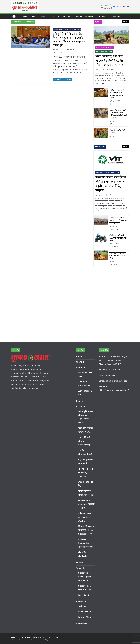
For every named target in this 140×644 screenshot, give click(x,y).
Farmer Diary (85, 617)
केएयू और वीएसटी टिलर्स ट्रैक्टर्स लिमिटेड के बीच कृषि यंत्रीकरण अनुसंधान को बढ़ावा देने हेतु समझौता (111, 184)
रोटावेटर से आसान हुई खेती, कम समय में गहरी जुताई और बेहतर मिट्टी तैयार (118, 256)
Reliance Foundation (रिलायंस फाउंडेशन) (86, 543)
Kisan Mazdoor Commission (63, 53)
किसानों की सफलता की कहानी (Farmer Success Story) (86, 530)
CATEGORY (67, 16)
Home (25, 16)
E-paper (56, 16)
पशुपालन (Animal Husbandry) (105, 48)
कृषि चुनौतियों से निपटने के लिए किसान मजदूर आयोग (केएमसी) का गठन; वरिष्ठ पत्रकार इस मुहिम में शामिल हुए (69, 40)
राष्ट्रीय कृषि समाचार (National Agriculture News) (67, 29)
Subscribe (90, 16)
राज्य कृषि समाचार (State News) (104, 52)
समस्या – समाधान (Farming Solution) (86, 473)
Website (82, 606)
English (104, 5)
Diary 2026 (84, 595)
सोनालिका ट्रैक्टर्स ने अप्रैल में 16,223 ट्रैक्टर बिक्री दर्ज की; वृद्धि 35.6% (118, 238)
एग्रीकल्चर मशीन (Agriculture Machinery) (108, 173)
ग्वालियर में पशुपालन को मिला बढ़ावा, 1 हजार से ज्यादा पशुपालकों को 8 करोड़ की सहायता (117, 94)
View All (125, 22)
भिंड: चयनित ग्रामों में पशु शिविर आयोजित (118, 132)
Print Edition (85, 612)
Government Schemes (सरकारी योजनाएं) (86, 504)
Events (79, 16)
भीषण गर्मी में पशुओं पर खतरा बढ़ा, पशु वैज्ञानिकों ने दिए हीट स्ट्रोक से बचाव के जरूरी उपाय (110, 61)
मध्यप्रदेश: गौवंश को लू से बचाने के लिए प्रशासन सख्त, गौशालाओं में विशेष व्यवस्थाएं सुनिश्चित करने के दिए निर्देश (118, 114)
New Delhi (77, 53)
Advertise (103, 16)
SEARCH (34, 16)
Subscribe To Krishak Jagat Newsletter (85, 577)
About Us (44, 16)
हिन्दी (109, 5)
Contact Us (118, 16)
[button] (49, 16)
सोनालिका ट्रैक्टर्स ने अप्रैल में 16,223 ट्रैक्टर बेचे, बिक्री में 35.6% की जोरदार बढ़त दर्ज (118, 220)
